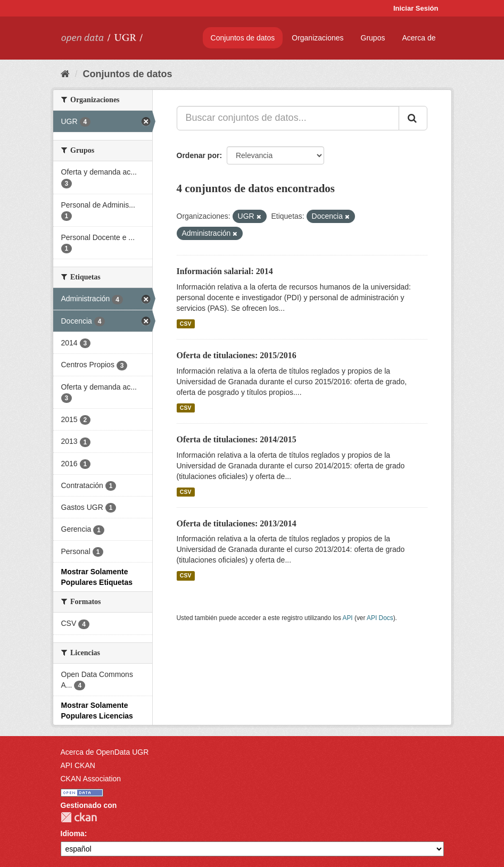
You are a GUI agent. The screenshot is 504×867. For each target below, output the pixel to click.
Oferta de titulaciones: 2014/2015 (237, 439)
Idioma (73, 833)
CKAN (79, 817)
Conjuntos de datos (243, 38)
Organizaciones (317, 38)
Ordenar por (198, 155)
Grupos (373, 38)
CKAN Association (91, 779)
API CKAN (78, 765)
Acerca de (419, 38)
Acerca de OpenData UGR (105, 752)
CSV (186, 324)
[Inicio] (65, 74)
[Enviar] (413, 118)
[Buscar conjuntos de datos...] (288, 118)
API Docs (380, 618)
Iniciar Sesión (416, 8)
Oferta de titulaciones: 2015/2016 (237, 355)
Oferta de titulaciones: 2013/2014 (237, 523)
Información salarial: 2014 (225, 271)
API (347, 618)
